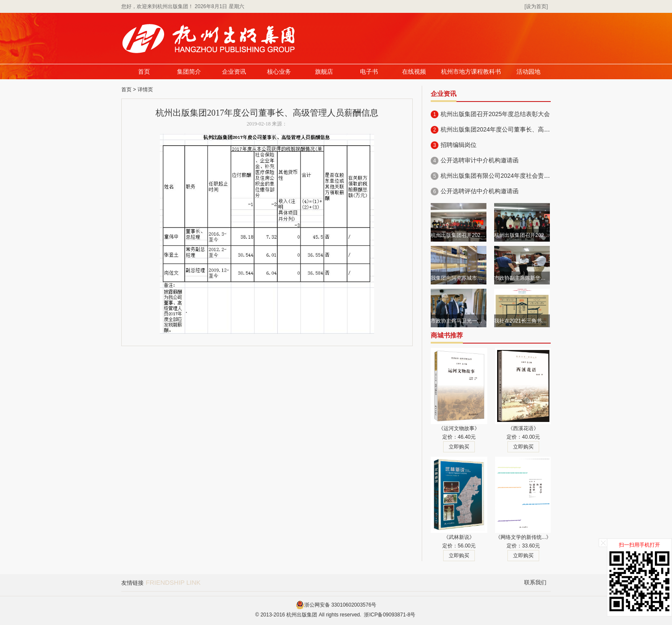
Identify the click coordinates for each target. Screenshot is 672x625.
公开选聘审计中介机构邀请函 (480, 160)
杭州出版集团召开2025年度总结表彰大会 (495, 114)
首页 (144, 72)
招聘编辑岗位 (459, 145)
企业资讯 (234, 72)
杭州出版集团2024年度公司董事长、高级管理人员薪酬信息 (519, 129)
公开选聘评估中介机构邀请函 (480, 191)
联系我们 (535, 582)
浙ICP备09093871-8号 (390, 615)
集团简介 (189, 72)
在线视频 (414, 72)
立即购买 (459, 447)
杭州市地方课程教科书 (471, 72)
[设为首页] (536, 6)
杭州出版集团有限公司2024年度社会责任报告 (501, 176)
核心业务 (279, 72)
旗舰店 (324, 72)
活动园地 (528, 72)
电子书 (369, 72)
